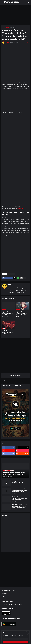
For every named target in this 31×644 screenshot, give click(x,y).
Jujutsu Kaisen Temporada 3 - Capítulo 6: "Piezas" (8, 332)
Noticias (13, 274)
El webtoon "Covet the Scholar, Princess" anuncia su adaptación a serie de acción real (20, 498)
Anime (12, 28)
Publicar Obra (5, 596)
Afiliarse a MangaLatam (7, 602)
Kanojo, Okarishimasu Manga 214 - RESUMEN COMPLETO (20, 482)
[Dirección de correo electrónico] (15, 639)
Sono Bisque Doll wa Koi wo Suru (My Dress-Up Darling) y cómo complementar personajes (20, 506)
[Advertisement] (15, 63)
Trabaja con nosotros (6, 599)
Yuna (9, 285)
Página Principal (6, 28)
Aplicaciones (4, 594)
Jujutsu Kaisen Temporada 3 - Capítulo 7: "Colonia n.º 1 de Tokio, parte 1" (22, 314)
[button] (2, 2)
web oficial (10, 81)
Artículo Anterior (5, 381)
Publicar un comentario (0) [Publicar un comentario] (15, 376)
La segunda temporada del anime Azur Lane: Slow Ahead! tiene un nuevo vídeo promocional (20, 490)
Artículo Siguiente (25, 381)
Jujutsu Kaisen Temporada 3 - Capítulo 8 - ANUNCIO (8, 313)
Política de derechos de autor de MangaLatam (12, 604)
